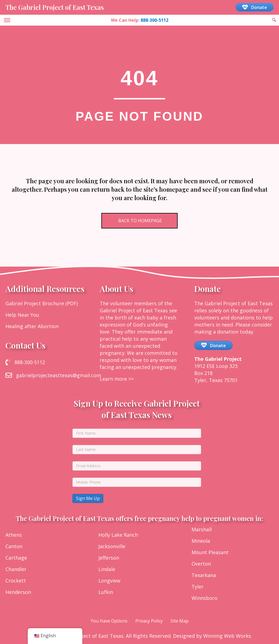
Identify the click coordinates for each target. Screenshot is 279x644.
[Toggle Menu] (7, 20)
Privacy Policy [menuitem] (149, 621)
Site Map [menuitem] (180, 621)
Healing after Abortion (32, 326)
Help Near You (22, 315)
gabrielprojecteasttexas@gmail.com (59, 375)
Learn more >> (117, 379)
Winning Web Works (227, 636)
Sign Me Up (88, 498)
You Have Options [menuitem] (109, 621)
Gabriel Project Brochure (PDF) (42, 303)
